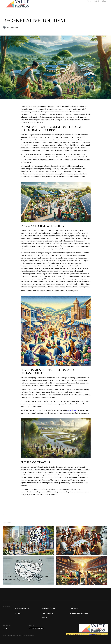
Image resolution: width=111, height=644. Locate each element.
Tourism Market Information (79, 613)
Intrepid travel (73, 410)
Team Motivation (48, 613)
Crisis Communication (22, 608)
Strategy (18, 613)
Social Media (74, 608)
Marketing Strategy (49, 608)
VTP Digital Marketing (92, 634)
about (5, 629)
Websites (45, 618)
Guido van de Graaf (13, 27)
